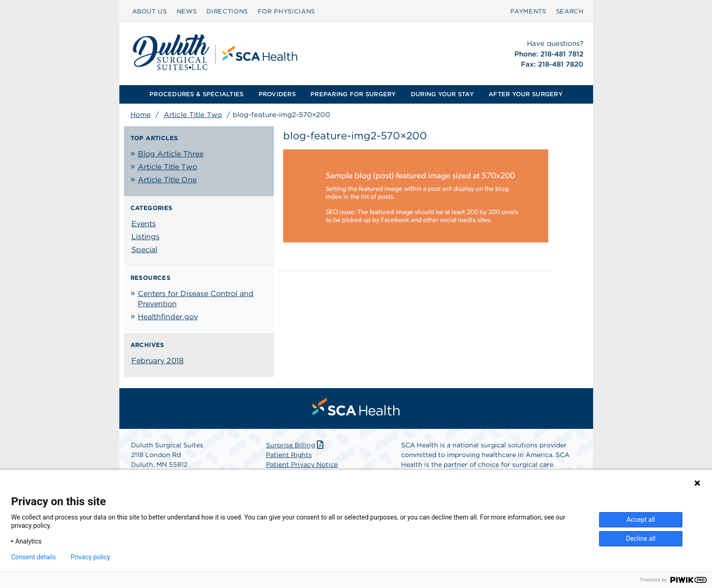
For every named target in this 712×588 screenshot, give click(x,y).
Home (141, 115)
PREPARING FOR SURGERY (353, 94)
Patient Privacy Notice (302, 464)
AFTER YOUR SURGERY (526, 94)
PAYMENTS (528, 11)
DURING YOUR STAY (442, 94)
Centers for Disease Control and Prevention (196, 299)
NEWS (187, 11)
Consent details (34, 557)
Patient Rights (289, 455)
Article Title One (167, 180)
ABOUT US (150, 11)
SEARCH (570, 11)
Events (144, 224)
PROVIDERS (277, 94)
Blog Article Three (171, 154)
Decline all (641, 538)
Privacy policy (90, 557)
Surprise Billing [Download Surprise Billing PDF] (296, 445)
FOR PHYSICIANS (286, 11)
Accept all (641, 520)
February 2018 (158, 361)
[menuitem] (150, 12)
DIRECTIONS (227, 11)
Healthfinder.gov (168, 317)
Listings (145, 237)
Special (144, 250)
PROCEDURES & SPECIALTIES (196, 94)
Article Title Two (193, 115)
